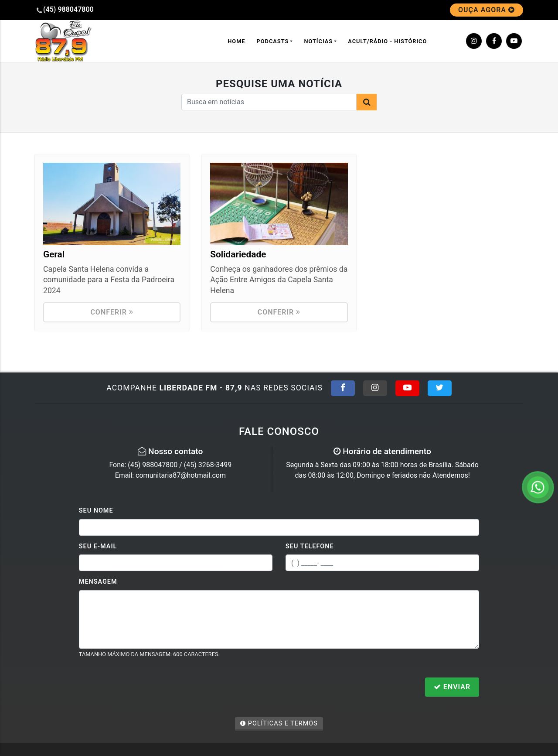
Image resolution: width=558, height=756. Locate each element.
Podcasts (273, 41)
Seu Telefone (310, 546)
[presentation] (145, 688)
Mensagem (98, 582)
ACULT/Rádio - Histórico (387, 41)
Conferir (112, 312)
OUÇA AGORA (487, 10)
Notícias (318, 41)
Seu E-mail (98, 546)
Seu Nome (96, 511)
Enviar (452, 687)
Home (236, 41)
